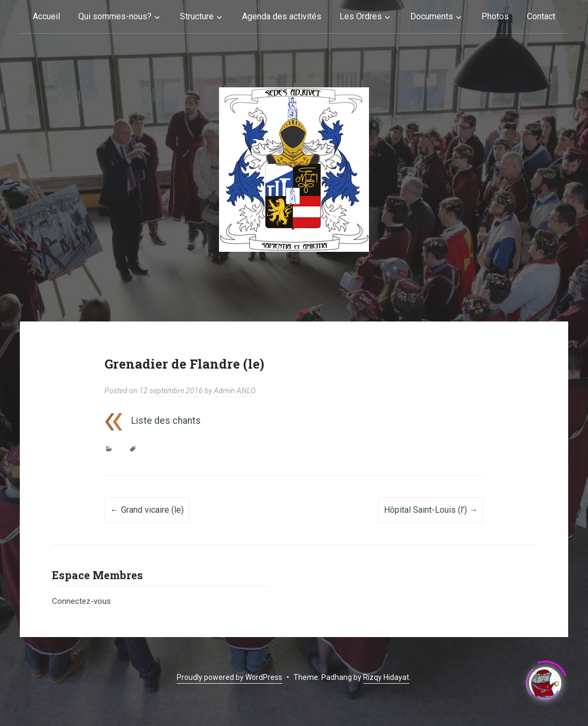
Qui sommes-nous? (115, 16)
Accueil (46, 16)
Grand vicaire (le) (147, 510)
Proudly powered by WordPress (229, 677)
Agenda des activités (282, 16)
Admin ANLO (235, 391)
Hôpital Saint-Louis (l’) (431, 510)
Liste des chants (166, 421)
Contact (541, 16)
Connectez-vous (81, 601)
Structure (197, 16)
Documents (432, 16)
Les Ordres (361, 16)
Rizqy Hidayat (386, 677)
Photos (495, 16)
